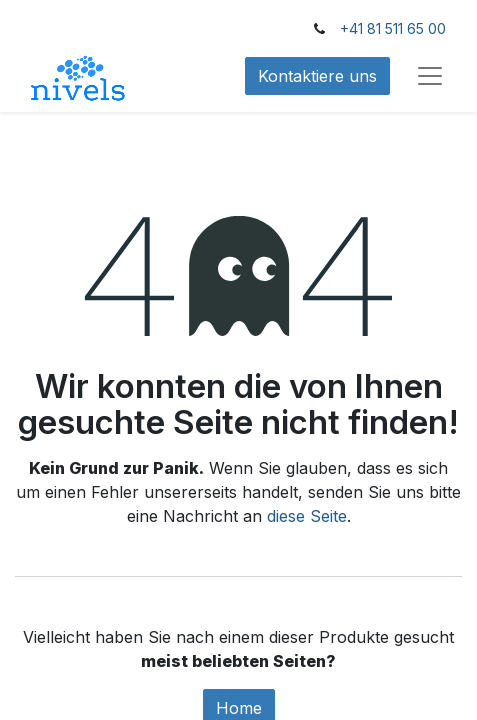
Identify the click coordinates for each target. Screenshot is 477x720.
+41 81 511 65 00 (393, 28)
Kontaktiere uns (317, 76)
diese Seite (307, 516)
